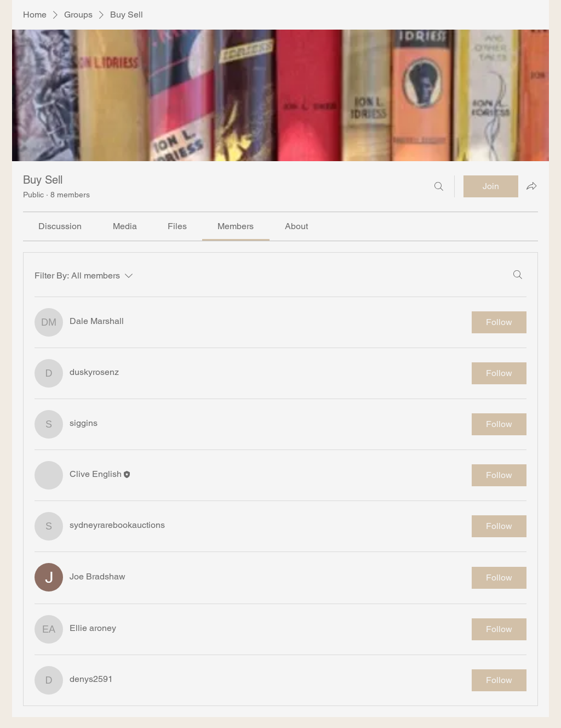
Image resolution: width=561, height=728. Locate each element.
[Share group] (531, 186)
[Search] (439, 186)
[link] (60, 226)
